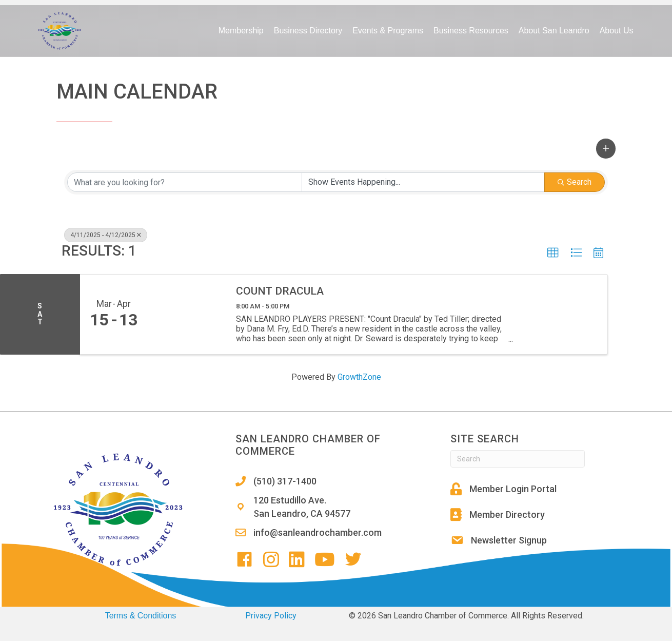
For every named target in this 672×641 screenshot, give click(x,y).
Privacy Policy (271, 616)
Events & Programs (388, 31)
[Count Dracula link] (186, 314)
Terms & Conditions (141, 616)
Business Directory (308, 31)
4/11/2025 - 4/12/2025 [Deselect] (106, 235)
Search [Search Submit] (575, 182)
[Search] (518, 459)
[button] (606, 148)
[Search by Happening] (423, 182)
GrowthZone (359, 377)
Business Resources (471, 31)
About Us (617, 31)
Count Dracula (280, 291)
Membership (241, 31)
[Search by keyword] (185, 182)
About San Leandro (554, 31)
